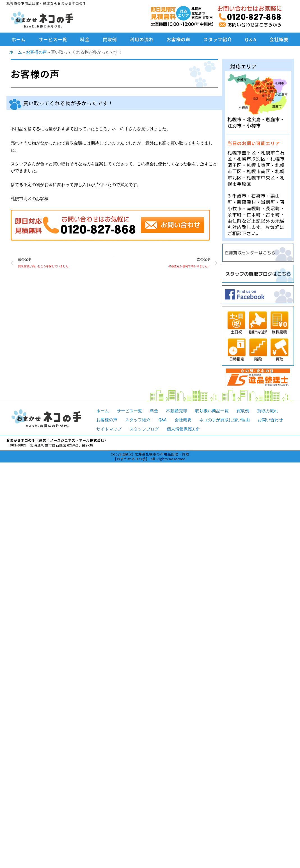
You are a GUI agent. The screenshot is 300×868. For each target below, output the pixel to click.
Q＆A (251, 39)
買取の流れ (268, 411)
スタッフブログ (144, 429)
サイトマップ (109, 429)
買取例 (110, 39)
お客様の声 (179, 39)
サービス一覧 (53, 39)
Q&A (162, 420)
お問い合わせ (270, 420)
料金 (85, 39)
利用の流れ (142, 39)
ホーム (19, 39)
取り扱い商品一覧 (212, 411)
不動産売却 (177, 411)
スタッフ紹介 (218, 39)
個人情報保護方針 (184, 429)
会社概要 (279, 39)
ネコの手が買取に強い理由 (225, 420)
